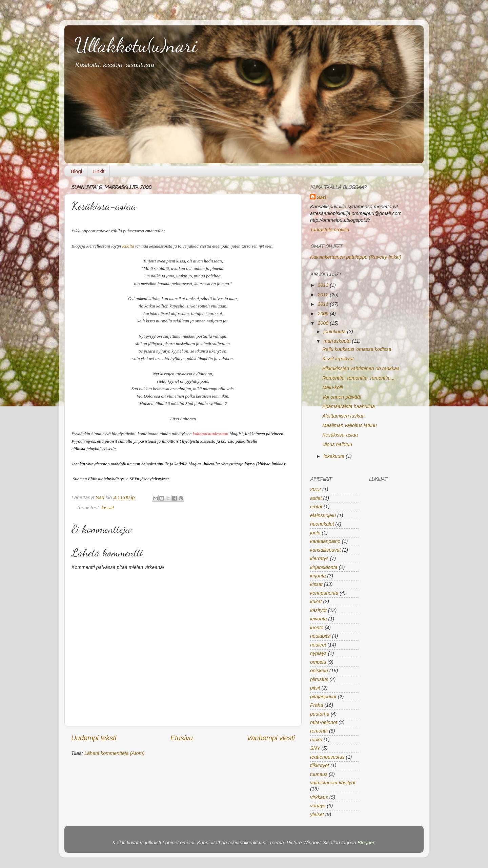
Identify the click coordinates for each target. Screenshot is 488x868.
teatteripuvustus (327, 757)
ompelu (318, 662)
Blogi (76, 171)
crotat (316, 507)
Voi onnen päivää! (342, 397)
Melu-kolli (333, 387)
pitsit (315, 688)
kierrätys (319, 558)
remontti (319, 731)
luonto (317, 628)
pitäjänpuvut (323, 697)
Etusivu (182, 738)
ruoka (316, 740)
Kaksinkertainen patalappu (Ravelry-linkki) (356, 257)
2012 (324, 295)
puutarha (320, 714)
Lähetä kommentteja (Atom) (115, 753)
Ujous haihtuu (337, 444)
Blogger (366, 843)
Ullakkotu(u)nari (136, 45)
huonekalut (322, 524)
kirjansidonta (324, 567)
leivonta (319, 619)
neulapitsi (320, 636)
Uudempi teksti (94, 738)
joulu (315, 533)
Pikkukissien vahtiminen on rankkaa (361, 368)
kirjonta (318, 576)
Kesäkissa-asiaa (340, 435)
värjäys (318, 806)
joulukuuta (335, 332)
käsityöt (318, 610)
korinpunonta (324, 593)
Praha (317, 705)
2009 (324, 314)
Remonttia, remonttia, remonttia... (359, 378)
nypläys (318, 653)
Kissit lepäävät (338, 359)
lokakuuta (335, 456)
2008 (324, 323)
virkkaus (319, 797)
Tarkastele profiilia (330, 230)
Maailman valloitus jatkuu (350, 425)
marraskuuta (338, 341)
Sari (101, 497)
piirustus (319, 679)
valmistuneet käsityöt (333, 783)
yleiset (317, 814)
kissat (108, 508)
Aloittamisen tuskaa (343, 416)
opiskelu (319, 671)
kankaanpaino (325, 541)
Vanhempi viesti (271, 738)
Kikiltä (128, 246)
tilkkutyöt (320, 765)
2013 (324, 285)
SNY (315, 748)
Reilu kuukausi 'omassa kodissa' (357, 349)
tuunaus (319, 774)
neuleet (318, 645)
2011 (324, 304)
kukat (316, 601)
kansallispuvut (325, 550)
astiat (316, 498)
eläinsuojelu (323, 515)
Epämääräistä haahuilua (349, 406)
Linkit (98, 171)
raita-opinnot (324, 722)
